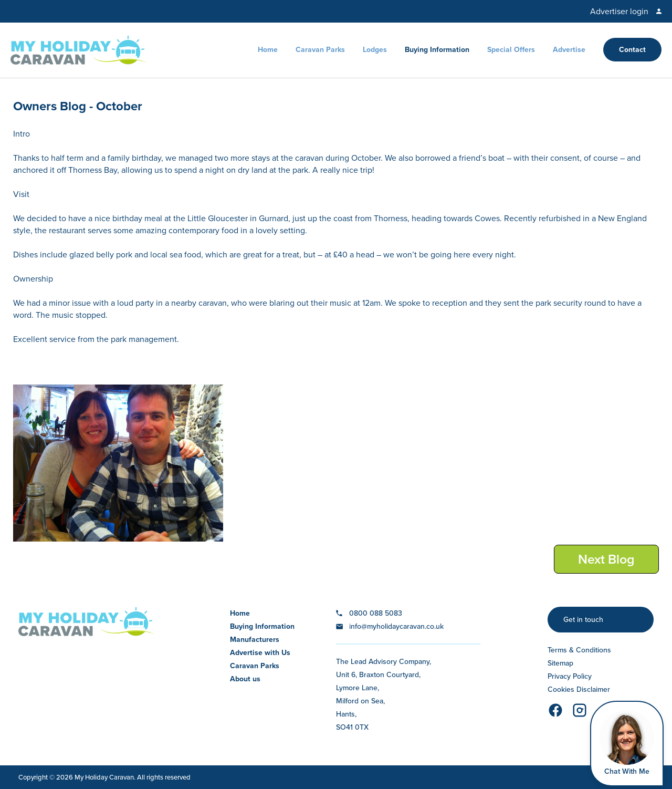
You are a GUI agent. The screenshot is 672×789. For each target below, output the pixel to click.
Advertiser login (619, 11)
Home (268, 50)
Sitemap (560, 663)
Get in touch (583, 620)
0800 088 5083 (376, 613)
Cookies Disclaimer (579, 689)
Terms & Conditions (579, 650)
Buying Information (437, 50)
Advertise (569, 50)
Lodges (375, 50)
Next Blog (606, 559)
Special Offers (511, 50)
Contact (632, 50)
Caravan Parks (320, 50)
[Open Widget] (627, 744)
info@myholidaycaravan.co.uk (396, 626)
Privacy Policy (570, 676)
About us (245, 679)
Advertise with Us (260, 653)
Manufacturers (255, 640)
